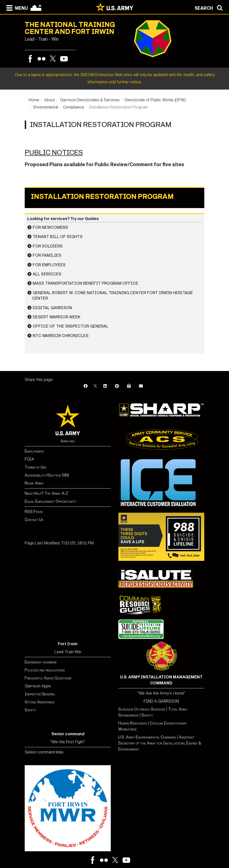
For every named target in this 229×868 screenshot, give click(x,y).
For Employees (49, 265)
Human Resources (132, 723)
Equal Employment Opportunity (51, 501)
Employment (34, 451)
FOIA (29, 459)
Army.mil (68, 441)
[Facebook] (86, 386)
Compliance (74, 107)
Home (34, 100)
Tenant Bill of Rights (58, 237)
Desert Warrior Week (57, 317)
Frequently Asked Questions (48, 678)
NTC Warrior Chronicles (61, 336)
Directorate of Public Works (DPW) (155, 100)
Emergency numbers (41, 662)
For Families (47, 255)
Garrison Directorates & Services (90, 100)
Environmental (46, 107)
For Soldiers (48, 246)
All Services (47, 274)
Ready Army (34, 483)
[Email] (141, 386)
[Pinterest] (117, 386)
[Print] (129, 386)
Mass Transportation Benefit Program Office (85, 283)
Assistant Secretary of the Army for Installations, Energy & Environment (160, 743)
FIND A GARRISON (161, 701)
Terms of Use (36, 467)
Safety (30, 710)
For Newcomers (50, 227)
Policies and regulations (45, 670)
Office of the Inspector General (70, 326)
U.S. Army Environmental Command (147, 737)
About (50, 100)
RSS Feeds (34, 512)
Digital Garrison (52, 308)
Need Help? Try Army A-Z (46, 493)
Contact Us (34, 520)
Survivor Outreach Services (142, 709)
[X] (95, 386)
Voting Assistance (40, 702)
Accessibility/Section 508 (47, 475)
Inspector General (40, 694)
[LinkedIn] (105, 386)
